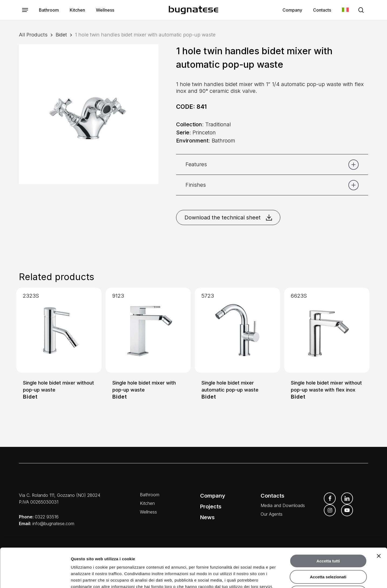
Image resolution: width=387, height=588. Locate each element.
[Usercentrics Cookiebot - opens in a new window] (35, 577)
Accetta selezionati (328, 538)
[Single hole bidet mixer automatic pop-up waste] (237, 330)
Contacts (272, 496)
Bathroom (150, 495)
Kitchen (147, 503)
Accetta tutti (328, 522)
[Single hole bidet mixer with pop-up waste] (148, 330)
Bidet (61, 35)
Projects (211, 507)
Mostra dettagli (283, 577)
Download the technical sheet (228, 217)
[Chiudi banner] (379, 517)
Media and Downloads (283, 505)
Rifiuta (328, 554)
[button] (25, 10)
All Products (33, 35)
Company (213, 496)
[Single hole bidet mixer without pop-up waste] (59, 330)
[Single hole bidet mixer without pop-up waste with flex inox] (327, 330)
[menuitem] (345, 10)
